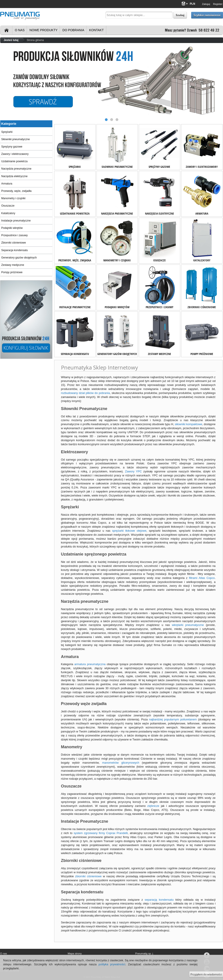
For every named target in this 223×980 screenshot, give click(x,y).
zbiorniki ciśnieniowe (88, 876)
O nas (20, 30)
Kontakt (96, 30)
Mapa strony (75, 953)
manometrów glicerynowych (121, 763)
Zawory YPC (133, 471)
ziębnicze (153, 806)
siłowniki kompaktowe (189, 424)
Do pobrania (73, 30)
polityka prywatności (112, 964)
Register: (218, 4)
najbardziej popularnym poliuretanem (173, 719)
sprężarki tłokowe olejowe (129, 531)
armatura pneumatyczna (90, 664)
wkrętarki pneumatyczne (188, 625)
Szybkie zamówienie (207, 15)
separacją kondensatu (159, 900)
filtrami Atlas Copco (202, 578)
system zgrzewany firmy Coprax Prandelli (101, 833)
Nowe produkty (43, 30)
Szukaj (180, 15)
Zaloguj (206, 4)
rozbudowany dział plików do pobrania (86, 393)
